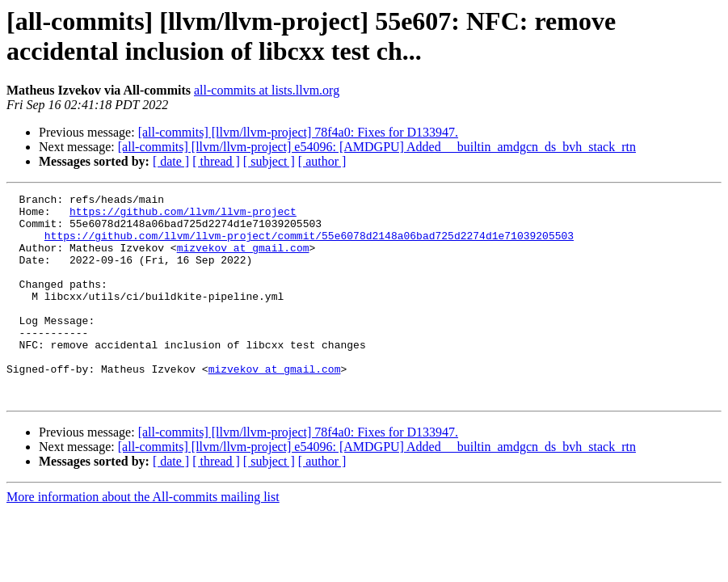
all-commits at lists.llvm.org (267, 90)
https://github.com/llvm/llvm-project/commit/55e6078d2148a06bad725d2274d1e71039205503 (309, 245)
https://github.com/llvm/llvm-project (183, 216)
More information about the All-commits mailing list (143, 538)
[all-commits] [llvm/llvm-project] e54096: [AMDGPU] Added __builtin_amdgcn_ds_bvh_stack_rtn (377, 147)
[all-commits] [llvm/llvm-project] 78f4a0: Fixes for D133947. (298, 132)
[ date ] (171, 161)
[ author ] (322, 161)
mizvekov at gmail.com (243, 259)
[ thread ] (216, 161)
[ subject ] (269, 161)
